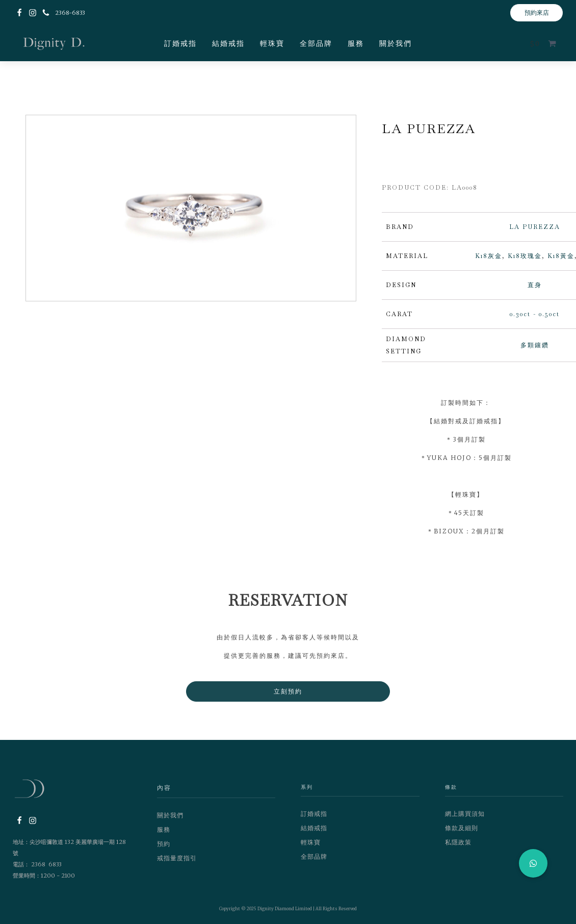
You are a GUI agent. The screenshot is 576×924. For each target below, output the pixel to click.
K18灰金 (489, 256)
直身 (535, 285)
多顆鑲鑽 (535, 345)
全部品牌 (316, 43)
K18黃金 (561, 256)
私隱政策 (458, 842)
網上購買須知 (465, 814)
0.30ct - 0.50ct (535, 314)
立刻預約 (288, 691)
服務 (356, 43)
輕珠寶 (272, 43)
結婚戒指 (228, 43)
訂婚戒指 (180, 43)
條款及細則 (462, 828)
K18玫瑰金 (525, 256)
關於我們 (396, 43)
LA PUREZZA (535, 227)
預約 (164, 844)
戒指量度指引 (177, 858)
